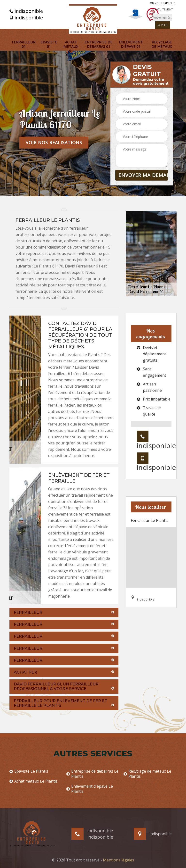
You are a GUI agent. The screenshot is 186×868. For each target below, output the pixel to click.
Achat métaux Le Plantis (34, 781)
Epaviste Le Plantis (29, 771)
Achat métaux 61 (71, 46)
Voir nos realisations (54, 142)
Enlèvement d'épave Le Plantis (90, 789)
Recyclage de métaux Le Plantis (147, 774)
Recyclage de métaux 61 (162, 46)
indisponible (26, 11)
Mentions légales (119, 860)
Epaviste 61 (49, 44)
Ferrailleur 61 (24, 44)
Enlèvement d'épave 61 (131, 44)
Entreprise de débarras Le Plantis (92, 774)
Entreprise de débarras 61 (98, 44)
